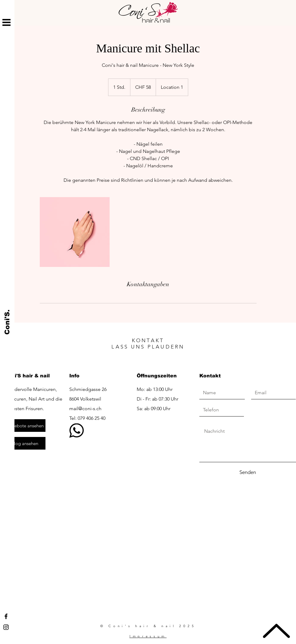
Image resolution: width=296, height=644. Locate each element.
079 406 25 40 (92, 418)
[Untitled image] (75, 232)
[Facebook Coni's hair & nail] (6, 616)
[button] (6, 22)
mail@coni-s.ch (85, 409)
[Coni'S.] (7, 322)
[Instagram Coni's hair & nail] (6, 627)
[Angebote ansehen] (25, 426)
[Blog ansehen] (25, 443)
